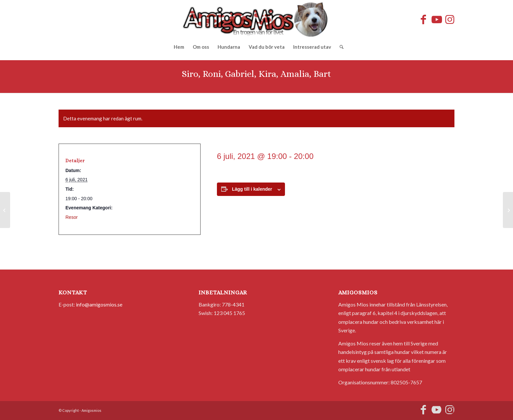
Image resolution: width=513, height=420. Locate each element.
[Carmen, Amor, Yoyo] (508, 210)
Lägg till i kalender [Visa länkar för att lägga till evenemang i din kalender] (252, 189)
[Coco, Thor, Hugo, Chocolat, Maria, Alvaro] (5, 210)
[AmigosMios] (256, 19)
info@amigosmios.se (99, 304)
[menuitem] (179, 47)
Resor (71, 217)
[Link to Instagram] (450, 19)
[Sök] (339, 47)
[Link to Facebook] (423, 19)
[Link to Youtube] (436, 19)
